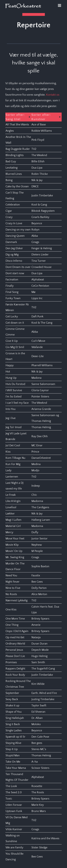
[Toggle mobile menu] (60, 5)
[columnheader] (18, 117)
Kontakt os (53, 95)
